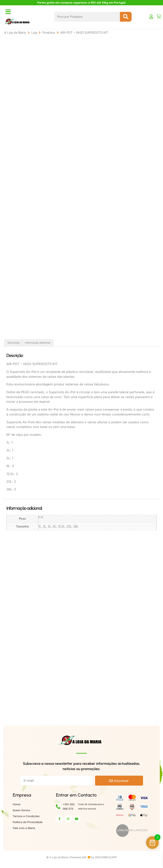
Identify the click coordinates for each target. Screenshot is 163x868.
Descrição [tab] (13, 344)
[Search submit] (126, 17)
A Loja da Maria (15, 33)
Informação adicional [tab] (38, 344)
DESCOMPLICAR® (106, 858)
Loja (34, 33)
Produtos (49, 33)
